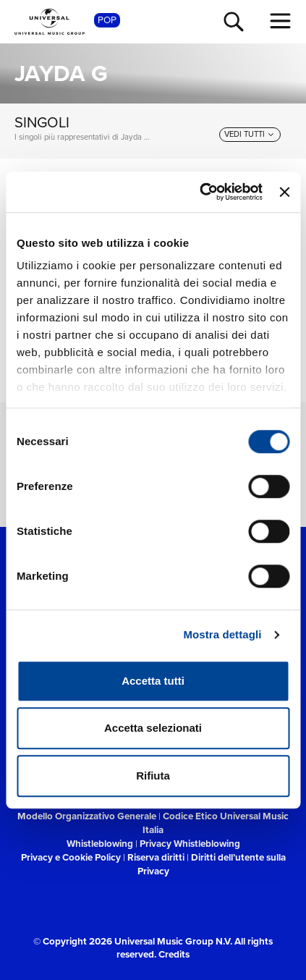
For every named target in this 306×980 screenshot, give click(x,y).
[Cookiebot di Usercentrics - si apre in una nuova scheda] (200, 192)
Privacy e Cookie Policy (71, 857)
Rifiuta (153, 776)
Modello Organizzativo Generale (87, 816)
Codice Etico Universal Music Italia (216, 823)
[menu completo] (281, 21)
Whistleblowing (100, 843)
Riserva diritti (156, 857)
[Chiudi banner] (284, 192)
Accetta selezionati (153, 728)
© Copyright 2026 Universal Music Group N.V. (133, 941)
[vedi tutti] (250, 135)
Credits (174, 954)
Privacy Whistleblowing (190, 843)
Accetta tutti (153, 681)
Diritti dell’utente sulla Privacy (212, 864)
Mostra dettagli (222, 634)
